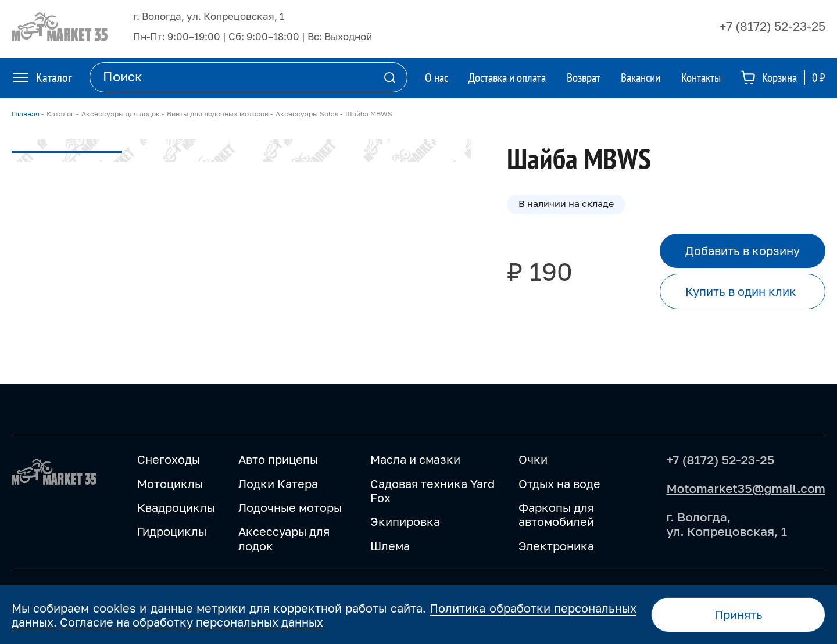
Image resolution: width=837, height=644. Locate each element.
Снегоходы (169, 459)
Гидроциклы (172, 532)
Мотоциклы (170, 484)
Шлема (390, 546)
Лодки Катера (278, 484)
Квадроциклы (176, 508)
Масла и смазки (415, 459)
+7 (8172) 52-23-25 (772, 26)
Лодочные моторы (290, 508)
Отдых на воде (559, 484)
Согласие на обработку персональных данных (192, 622)
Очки (533, 459)
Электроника (556, 546)
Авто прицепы (278, 459)
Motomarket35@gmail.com (746, 488)
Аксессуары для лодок (284, 539)
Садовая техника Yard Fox (432, 491)
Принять (738, 614)
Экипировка (405, 522)
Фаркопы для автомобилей (556, 515)
